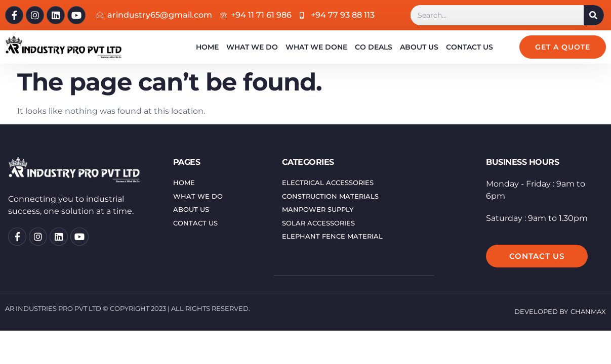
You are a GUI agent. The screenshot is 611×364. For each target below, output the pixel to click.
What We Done (316, 47)
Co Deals (374, 47)
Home (207, 47)
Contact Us (470, 47)
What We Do (252, 47)
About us (419, 47)
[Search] (594, 15)
